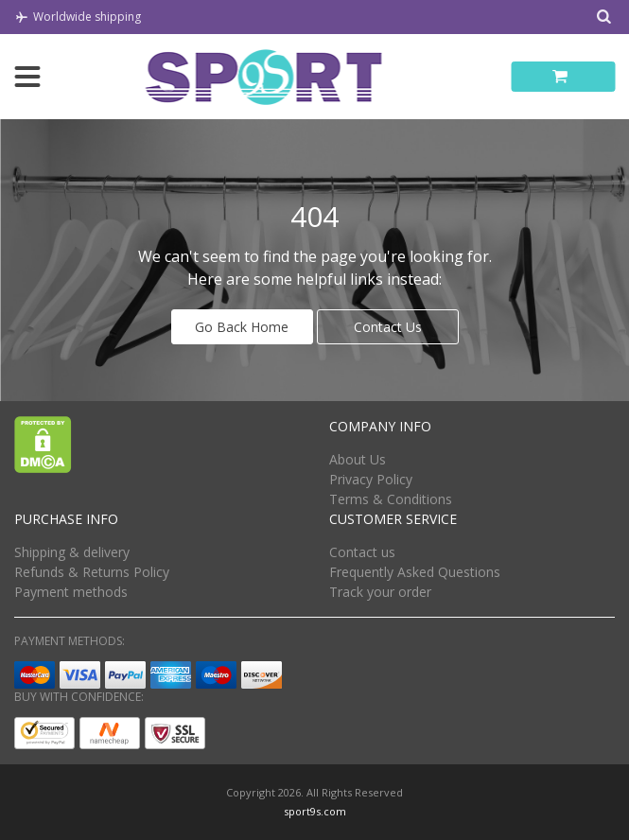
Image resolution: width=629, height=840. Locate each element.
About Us (358, 459)
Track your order (380, 592)
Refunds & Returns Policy (92, 572)
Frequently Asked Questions (415, 572)
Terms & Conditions (391, 499)
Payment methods (71, 592)
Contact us (362, 552)
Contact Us (388, 327)
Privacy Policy (371, 479)
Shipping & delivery (72, 552)
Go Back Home (242, 327)
